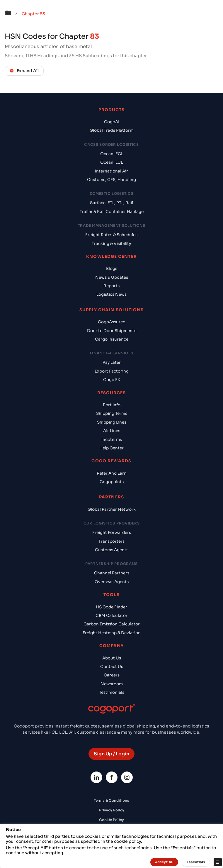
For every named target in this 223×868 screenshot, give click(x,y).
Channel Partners (112, 573)
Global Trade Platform (112, 130)
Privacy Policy (112, 810)
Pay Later (112, 362)
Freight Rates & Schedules (111, 235)
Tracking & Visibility (111, 244)
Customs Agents (112, 550)
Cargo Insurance (112, 339)
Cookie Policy (111, 820)
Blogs (112, 269)
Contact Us (112, 667)
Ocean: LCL (111, 162)
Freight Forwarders (112, 533)
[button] (13, 14)
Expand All (24, 71)
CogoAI (112, 122)
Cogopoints (112, 482)
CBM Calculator (111, 616)
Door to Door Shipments (112, 331)
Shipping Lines (112, 422)
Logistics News (111, 294)
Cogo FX (112, 380)
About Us (112, 658)
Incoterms (112, 440)
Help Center (111, 448)
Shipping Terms (112, 413)
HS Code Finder (111, 607)
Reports (111, 286)
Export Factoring (112, 371)
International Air (111, 171)
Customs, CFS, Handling (111, 180)
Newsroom (112, 684)
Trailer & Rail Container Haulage (112, 212)
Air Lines (112, 431)
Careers (112, 675)
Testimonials (112, 692)
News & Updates (112, 277)
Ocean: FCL (112, 154)
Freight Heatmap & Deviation (112, 633)
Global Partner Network (112, 509)
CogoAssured (112, 322)
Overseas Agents (112, 582)
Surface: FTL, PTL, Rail (111, 203)
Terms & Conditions (111, 800)
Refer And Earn (112, 473)
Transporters (111, 541)
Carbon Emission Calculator (112, 624)
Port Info (112, 405)
